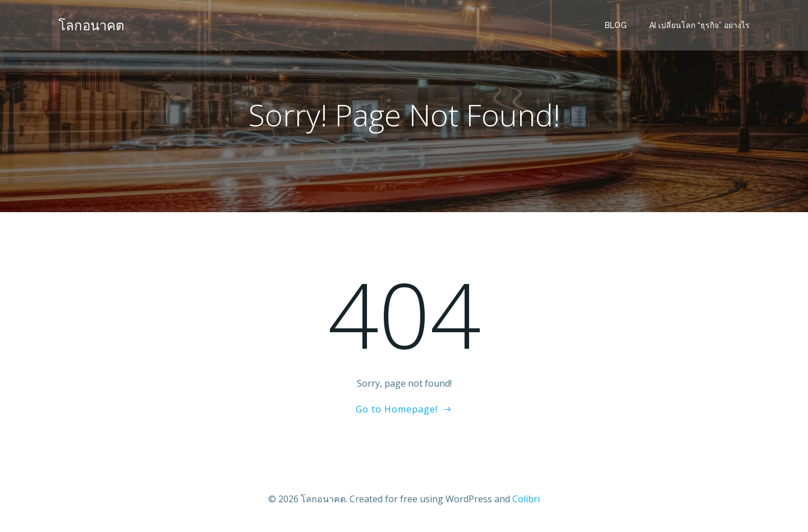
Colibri (526, 499)
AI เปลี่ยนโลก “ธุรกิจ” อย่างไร (699, 25)
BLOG (616, 25)
